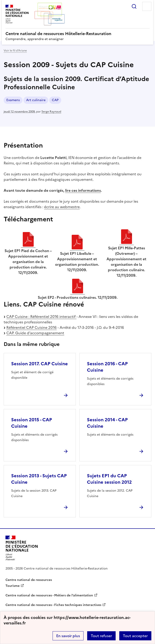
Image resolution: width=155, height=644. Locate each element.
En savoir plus (68, 636)
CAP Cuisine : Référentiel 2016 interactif (41, 317)
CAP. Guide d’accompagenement (35, 333)
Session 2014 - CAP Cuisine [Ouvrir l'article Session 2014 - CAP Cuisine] (107, 423)
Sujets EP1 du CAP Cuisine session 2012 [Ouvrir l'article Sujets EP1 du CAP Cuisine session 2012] (109, 479)
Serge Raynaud (51, 112)
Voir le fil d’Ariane (15, 51)
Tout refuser (101, 636)
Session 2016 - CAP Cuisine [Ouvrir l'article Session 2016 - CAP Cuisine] (107, 367)
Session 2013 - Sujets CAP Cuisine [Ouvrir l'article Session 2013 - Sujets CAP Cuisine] (39, 479)
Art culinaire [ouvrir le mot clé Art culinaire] (36, 100)
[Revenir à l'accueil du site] (22, 548)
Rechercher (134, 6)
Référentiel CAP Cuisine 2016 (32, 327)
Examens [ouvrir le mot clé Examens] (13, 100)
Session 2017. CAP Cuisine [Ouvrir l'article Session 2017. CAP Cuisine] (39, 364)
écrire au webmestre (62, 207)
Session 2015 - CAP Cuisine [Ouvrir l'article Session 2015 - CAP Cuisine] (32, 423)
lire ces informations (83, 190)
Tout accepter (135, 636)
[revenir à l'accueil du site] (77, 34)
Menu (147, 6)
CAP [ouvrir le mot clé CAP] (55, 100)
